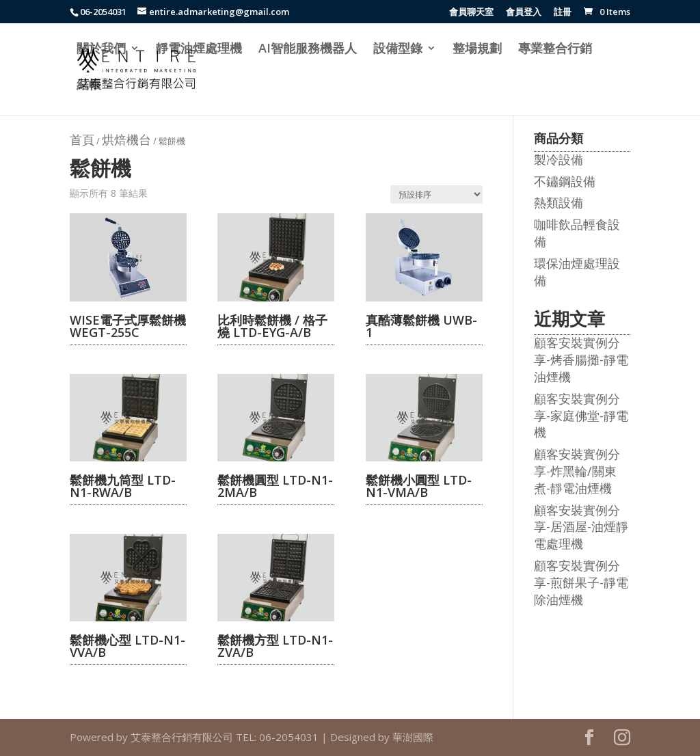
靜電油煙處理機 (199, 50)
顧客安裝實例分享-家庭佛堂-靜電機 (581, 416)
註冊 (563, 13)
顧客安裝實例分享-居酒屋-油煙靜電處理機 (581, 527)
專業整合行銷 (555, 50)
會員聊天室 (471, 13)
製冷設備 (558, 159)
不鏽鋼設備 (565, 181)
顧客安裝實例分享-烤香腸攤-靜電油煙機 (581, 360)
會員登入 (524, 13)
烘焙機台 (126, 139)
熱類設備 (558, 202)
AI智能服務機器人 (308, 50)
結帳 (89, 86)
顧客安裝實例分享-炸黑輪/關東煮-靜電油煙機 (577, 471)
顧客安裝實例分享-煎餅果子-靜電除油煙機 (581, 582)
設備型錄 (398, 50)
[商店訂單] (436, 194)
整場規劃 (477, 50)
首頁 (82, 139)
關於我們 (101, 50)
